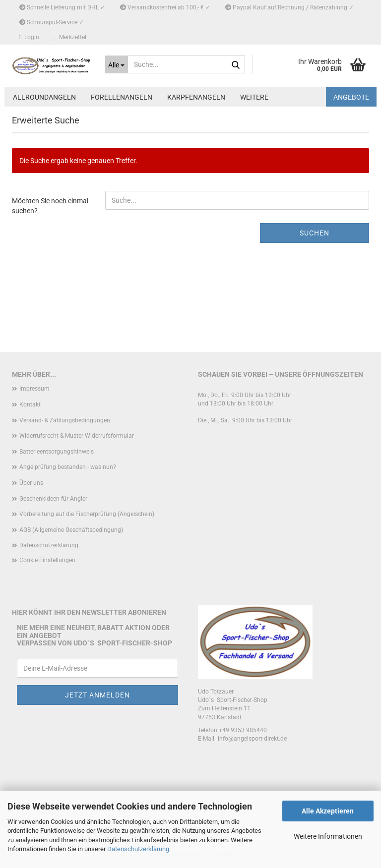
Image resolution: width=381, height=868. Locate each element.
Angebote (351, 97)
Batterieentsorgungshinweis (57, 452)
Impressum (34, 389)
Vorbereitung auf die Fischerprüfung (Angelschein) (87, 514)
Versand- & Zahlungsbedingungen (65, 420)
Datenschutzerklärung (138, 849)
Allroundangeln (44, 97)
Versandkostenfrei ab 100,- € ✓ (165, 7)
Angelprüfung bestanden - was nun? (68, 467)
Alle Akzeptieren (328, 811)
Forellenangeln (122, 97)
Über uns (31, 483)
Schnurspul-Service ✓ (52, 22)
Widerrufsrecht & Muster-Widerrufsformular (77, 436)
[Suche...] (117, 64)
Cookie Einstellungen (47, 560)
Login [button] (29, 37)
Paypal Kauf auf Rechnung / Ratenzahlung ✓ (289, 7)
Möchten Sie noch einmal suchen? (50, 206)
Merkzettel (70, 37)
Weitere (254, 97)
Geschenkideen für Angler (53, 499)
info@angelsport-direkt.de (252, 739)
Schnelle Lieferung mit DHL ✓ (62, 7)
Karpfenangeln (196, 97)
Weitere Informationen (328, 836)
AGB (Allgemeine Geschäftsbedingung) (71, 530)
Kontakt (30, 405)
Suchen (315, 233)
